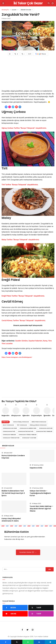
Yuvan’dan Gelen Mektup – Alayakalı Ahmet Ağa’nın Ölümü (41, 509)
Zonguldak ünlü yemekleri (44, 431)
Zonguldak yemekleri (9, 435)
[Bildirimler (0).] (53, 3)
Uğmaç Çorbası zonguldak (38, 425)
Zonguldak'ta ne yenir (29, 438)
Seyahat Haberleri (35, 341)
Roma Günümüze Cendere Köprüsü (13, 457)
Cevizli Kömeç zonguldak (21, 422)
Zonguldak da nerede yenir (28, 428)
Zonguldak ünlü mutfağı (26, 431)
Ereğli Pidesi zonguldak (39, 422)
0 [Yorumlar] (30, 54)
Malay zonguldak (8, 425)
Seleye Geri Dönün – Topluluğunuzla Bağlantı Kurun (40, 493)
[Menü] (3, 3)
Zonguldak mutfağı (9, 431)
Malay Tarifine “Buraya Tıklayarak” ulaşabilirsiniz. (21, 240)
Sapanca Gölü (36, 468)
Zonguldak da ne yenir (10, 428)
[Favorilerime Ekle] (10, 54)
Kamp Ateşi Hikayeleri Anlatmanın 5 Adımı (11, 520)
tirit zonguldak (22, 425)
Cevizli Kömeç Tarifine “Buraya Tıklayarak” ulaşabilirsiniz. (24, 321)
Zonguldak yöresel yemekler (28, 435)
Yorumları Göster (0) (27, 552)
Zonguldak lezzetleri (46, 428)
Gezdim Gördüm (21, 341)
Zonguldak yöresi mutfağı (11, 438)
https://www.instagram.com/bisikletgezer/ (17, 357)
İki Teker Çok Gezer (28, 3)
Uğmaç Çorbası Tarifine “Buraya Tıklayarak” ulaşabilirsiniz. (24, 128)
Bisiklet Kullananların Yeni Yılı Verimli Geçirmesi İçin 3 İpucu (13, 493)
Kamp (45, 341)
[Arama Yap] (49, 3)
